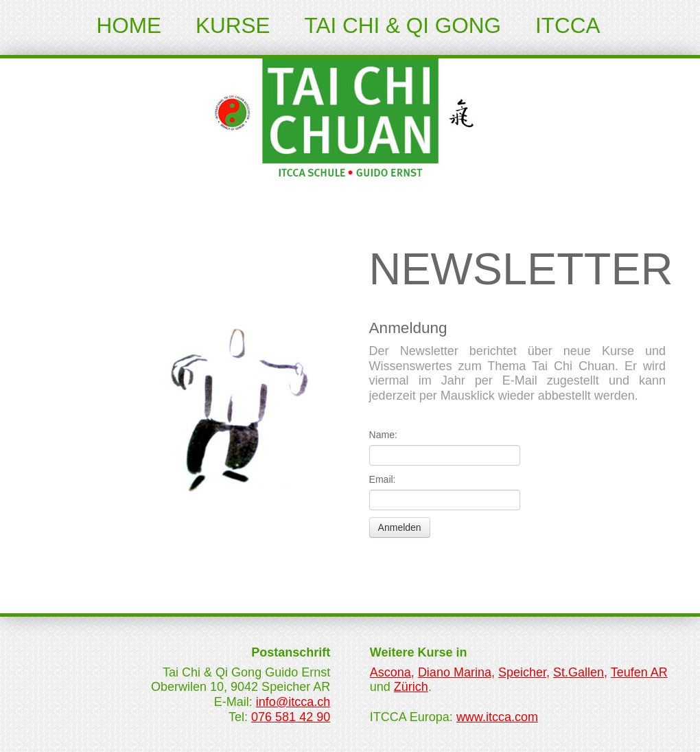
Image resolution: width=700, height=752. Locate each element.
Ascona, (392, 672)
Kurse (233, 25)
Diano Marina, (456, 672)
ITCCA (568, 25)
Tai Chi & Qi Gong (403, 25)
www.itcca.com (497, 717)
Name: (383, 435)
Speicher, (524, 672)
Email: (383, 479)
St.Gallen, (580, 672)
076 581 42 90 (291, 717)
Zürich (411, 687)
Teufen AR (639, 672)
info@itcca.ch (293, 702)
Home (129, 25)
